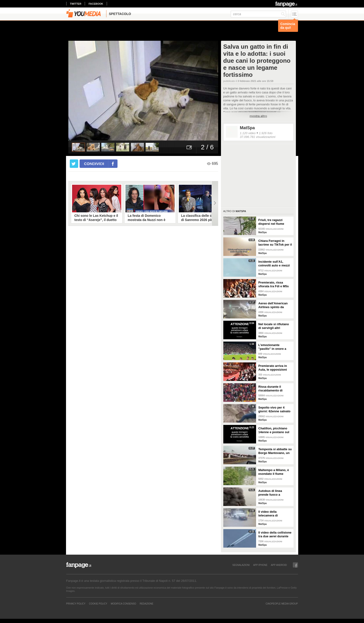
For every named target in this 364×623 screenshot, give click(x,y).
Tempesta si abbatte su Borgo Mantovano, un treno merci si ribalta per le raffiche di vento (275, 451)
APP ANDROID (279, 565)
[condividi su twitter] (74, 164)
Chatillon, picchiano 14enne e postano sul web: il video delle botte (274, 430)
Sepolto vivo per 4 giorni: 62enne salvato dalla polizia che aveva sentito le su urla (275, 409)
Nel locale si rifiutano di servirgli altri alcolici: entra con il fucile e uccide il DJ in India (274, 326)
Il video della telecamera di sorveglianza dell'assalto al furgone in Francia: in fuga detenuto (274, 514)
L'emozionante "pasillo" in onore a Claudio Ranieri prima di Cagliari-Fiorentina (274, 347)
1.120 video (248, 133)
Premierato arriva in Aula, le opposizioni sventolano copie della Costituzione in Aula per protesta (275, 368)
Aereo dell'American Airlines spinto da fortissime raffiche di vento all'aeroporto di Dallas (274, 305)
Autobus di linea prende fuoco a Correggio (270, 493)
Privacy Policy (76, 604)
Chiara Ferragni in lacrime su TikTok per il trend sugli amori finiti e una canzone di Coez (275, 243)
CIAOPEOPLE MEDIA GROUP (282, 604)
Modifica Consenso (123, 604)
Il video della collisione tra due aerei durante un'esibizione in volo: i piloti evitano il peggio (275, 535)
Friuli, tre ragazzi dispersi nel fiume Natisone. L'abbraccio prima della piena (274, 222)
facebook (96, 4)
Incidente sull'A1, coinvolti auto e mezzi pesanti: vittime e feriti (275, 264)
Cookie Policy (98, 604)
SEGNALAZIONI (241, 565)
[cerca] (258, 14)
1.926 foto (266, 133)
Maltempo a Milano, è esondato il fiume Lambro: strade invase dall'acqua (275, 472)
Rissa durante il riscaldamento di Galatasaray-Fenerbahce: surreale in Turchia (274, 389)
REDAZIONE (147, 604)
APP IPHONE (260, 565)
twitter (76, 4)
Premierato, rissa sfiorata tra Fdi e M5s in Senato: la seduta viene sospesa (274, 284)
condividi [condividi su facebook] (94, 164)
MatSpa (247, 128)
